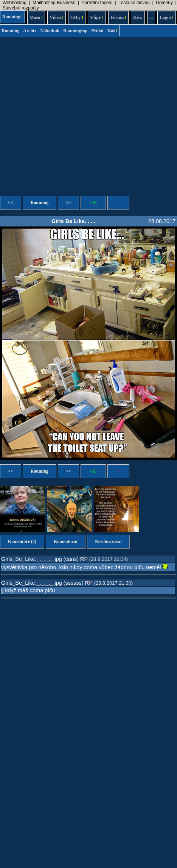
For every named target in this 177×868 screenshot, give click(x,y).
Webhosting (15, 3)
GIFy (77, 17)
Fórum (118, 17)
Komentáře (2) (22, 542)
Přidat (97, 31)
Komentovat (66, 542)
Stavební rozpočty (21, 8)
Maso (36, 17)
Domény (164, 3)
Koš (113, 31)
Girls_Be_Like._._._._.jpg (32, 559)
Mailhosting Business (54, 3)
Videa (57, 17)
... (151, 17)
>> (68, 203)
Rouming (12, 17)
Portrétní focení (97, 3)
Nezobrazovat (108, 542)
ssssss (74, 583)
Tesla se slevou (134, 3)
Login (167, 17)
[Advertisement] (71, 114)
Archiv (30, 31)
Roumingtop (75, 31)
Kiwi (138, 17)
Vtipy (97, 17)
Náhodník (50, 31)
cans (71, 559)
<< (11, 203)
